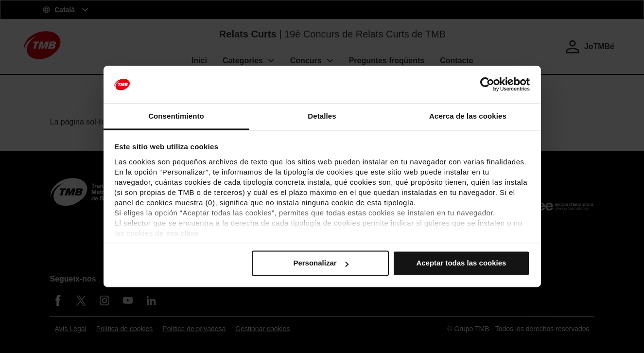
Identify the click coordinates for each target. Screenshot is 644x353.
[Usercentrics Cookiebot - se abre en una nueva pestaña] (487, 85)
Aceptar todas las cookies (461, 263)
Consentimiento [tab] (176, 116)
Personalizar (321, 263)
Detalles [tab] (322, 116)
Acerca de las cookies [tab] (468, 116)
